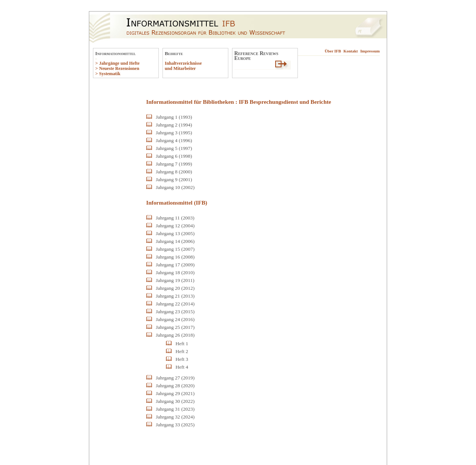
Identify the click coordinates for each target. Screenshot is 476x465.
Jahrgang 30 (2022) (175, 401)
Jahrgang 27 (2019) (175, 378)
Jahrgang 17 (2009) (175, 265)
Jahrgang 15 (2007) (175, 249)
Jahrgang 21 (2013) (175, 296)
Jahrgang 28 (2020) (175, 386)
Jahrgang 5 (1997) (174, 148)
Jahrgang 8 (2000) (174, 172)
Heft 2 (182, 351)
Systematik (110, 74)
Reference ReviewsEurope (256, 56)
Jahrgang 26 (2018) (175, 335)
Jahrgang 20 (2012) (175, 288)
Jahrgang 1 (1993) (174, 117)
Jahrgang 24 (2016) (175, 319)
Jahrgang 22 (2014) (175, 304)
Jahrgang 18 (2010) (175, 272)
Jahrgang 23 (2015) (175, 312)
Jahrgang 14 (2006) (175, 241)
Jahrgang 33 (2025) (175, 425)
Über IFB (333, 51)
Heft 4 (182, 367)
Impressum (370, 51)
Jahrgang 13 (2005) (175, 233)
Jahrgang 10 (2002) (175, 187)
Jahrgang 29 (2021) (175, 393)
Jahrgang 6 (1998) (174, 156)
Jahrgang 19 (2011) (175, 280)
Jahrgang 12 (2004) (175, 226)
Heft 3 (182, 359)
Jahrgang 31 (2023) (175, 409)
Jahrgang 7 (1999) (174, 164)
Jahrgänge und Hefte (119, 63)
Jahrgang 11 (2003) (175, 218)
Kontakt (351, 51)
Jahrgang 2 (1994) (174, 125)
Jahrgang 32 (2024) (175, 417)
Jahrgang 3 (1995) (174, 133)
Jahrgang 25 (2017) (175, 327)
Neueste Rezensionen (119, 68)
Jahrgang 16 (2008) (175, 257)
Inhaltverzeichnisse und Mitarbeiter (183, 66)
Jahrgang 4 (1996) (174, 140)
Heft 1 (182, 344)
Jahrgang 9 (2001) (174, 179)
